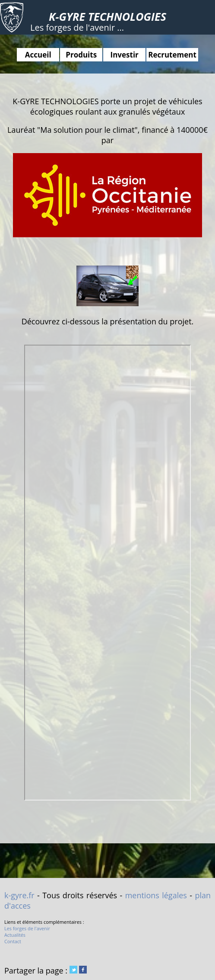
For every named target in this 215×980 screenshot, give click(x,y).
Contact (13, 941)
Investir (125, 55)
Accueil (38, 55)
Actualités (15, 935)
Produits (81, 55)
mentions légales (156, 895)
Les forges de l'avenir (27, 928)
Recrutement (172, 55)
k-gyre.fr (19, 895)
